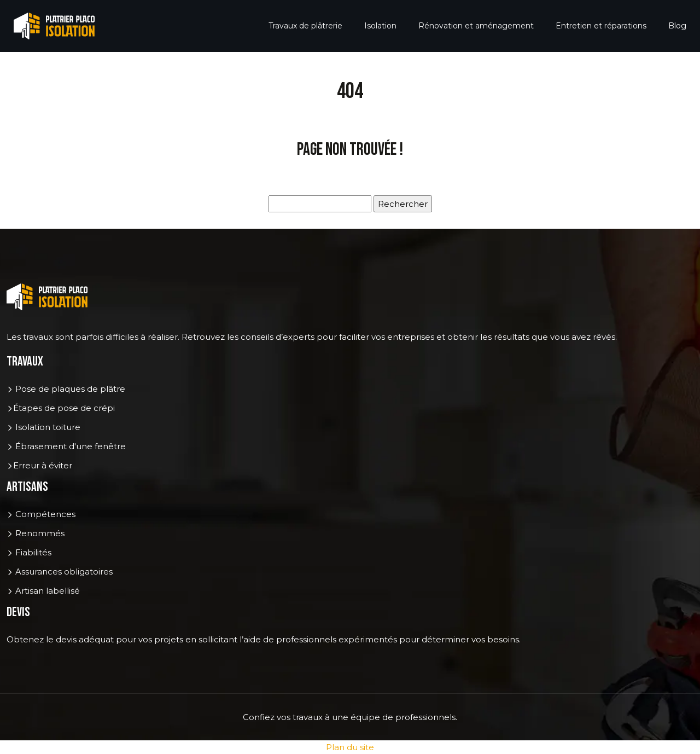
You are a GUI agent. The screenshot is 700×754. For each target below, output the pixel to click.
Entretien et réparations (601, 26)
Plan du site (350, 747)
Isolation (380, 26)
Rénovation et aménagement (476, 26)
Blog (677, 26)
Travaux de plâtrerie (305, 26)
